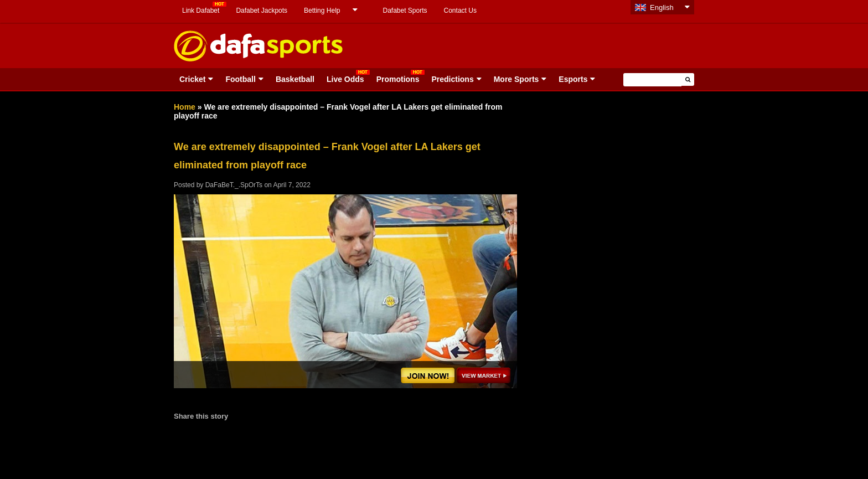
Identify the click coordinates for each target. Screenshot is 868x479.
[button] (688, 79)
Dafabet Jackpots (262, 11)
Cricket (192, 79)
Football (240, 79)
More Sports (516, 79)
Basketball (295, 79)
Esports (573, 79)
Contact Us (460, 11)
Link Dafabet (201, 11)
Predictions (452, 79)
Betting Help (322, 11)
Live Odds (345, 79)
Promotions (398, 79)
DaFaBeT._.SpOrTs (234, 185)
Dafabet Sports (405, 11)
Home (185, 107)
